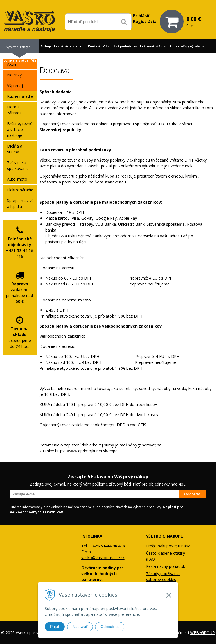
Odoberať (192, 494)
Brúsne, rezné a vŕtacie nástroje (20, 129)
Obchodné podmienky (120, 46)
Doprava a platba (15, 60)
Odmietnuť (110, 627)
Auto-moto (17, 179)
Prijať (55, 627)
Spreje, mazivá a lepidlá (20, 203)
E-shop (46, 46)
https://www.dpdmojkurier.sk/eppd (86, 451)
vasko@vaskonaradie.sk (103, 558)
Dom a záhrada (14, 110)
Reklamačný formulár (156, 46)
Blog (63, 60)
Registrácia (145, 21)
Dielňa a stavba (15, 149)
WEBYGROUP (202, 633)
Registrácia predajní (69, 46)
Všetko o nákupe (44, 60)
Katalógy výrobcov (190, 46)
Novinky (14, 75)
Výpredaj (15, 86)
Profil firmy (78, 60)
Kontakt (94, 46)
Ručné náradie (20, 96)
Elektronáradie (20, 190)
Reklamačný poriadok (166, 566)
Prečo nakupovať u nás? (168, 546)
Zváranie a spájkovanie (18, 165)
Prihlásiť (141, 16)
